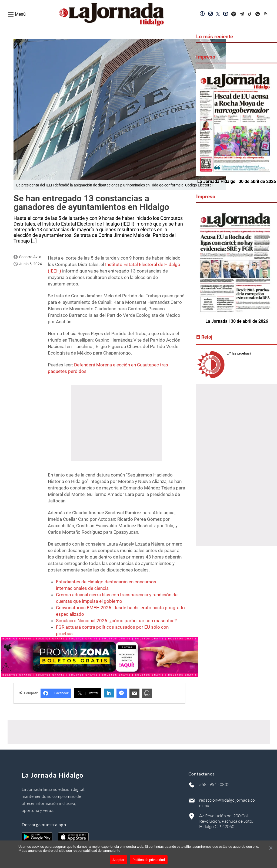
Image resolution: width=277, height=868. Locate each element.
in (109, 693)
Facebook (56, 693)
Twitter (88, 693)
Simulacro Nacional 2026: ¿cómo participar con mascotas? (116, 621)
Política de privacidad (149, 860)
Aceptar (118, 860)
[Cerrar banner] (271, 848)
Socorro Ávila (30, 257)
